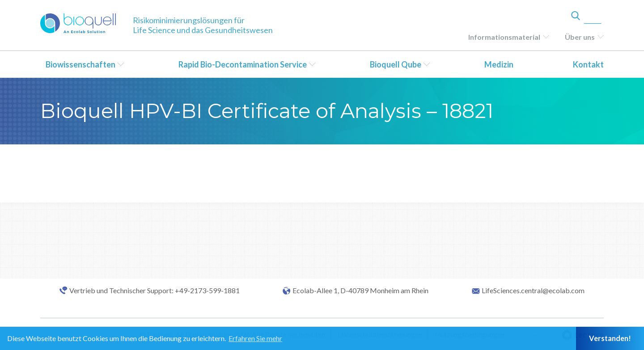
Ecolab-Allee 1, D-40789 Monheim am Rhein (360, 291)
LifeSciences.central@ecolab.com (533, 291)
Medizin (499, 64)
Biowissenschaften (80, 64)
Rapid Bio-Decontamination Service (243, 64)
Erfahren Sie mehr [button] (255, 338)
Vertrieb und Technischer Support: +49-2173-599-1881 (155, 291)
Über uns (580, 37)
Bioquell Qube (396, 64)
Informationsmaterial (504, 37)
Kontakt (588, 64)
